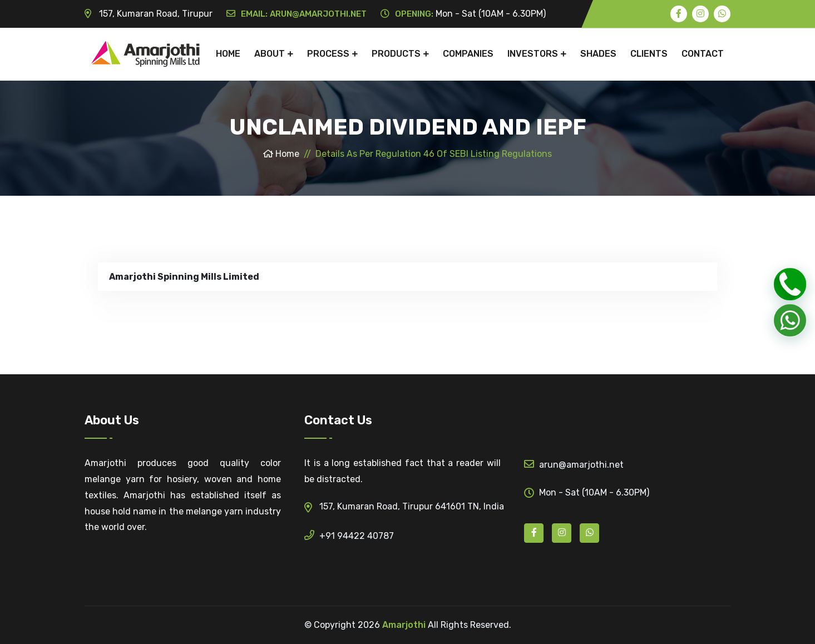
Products (396, 54)
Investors (533, 54)
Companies (468, 54)
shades (598, 54)
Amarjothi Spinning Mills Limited (184, 277)
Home (228, 54)
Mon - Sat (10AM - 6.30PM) (463, 14)
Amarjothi (404, 625)
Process (328, 54)
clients (649, 54)
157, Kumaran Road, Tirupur (149, 14)
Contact (703, 54)
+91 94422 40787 (349, 535)
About (270, 54)
